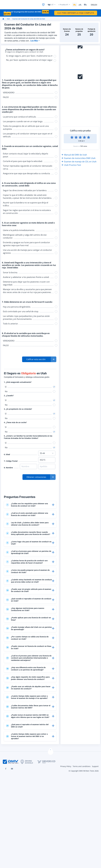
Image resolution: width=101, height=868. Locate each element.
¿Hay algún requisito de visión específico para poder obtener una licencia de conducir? (26, 722)
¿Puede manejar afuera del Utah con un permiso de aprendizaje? (29, 657)
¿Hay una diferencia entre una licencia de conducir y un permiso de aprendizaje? (28, 708)
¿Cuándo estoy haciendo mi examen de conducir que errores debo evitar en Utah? (29, 600)
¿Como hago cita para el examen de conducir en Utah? (27, 551)
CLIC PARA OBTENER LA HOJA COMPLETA (76, 12)
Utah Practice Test (71, 164)
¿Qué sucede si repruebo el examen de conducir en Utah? (28, 624)
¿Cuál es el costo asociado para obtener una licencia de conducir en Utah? (29, 515)
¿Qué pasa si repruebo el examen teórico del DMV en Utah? (26, 784)
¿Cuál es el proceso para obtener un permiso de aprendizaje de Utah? (27, 563)
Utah (8, 18)
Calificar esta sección (36, 358)
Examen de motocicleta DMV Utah (78, 157)
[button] (39, 358)
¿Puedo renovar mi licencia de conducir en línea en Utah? (29, 680)
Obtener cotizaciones (36, 476)
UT (52, 4)
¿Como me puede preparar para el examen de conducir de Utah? (26, 588)
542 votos (84, 145)
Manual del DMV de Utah (74, 153)
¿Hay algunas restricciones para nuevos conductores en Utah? (29, 635)
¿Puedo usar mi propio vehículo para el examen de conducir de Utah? (28, 612)
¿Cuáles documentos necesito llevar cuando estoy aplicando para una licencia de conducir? (27, 539)
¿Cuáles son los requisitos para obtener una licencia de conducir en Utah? (29, 504)
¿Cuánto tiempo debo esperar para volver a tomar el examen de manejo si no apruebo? (28, 747)
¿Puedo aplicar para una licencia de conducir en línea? (27, 646)
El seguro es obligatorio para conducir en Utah (25, 51)
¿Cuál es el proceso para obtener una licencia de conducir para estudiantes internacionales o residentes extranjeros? (28, 693)
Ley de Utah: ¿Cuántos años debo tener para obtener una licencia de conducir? (29, 527)
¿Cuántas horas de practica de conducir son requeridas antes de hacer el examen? (29, 575)
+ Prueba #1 (63, 4)
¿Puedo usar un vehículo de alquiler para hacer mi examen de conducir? (27, 734)
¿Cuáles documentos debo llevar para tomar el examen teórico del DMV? (28, 759)
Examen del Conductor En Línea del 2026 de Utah (29, 18)
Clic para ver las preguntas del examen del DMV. (26, 11)
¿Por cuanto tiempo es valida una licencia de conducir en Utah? (26, 668)
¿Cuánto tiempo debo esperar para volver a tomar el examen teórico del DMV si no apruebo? (27, 797)
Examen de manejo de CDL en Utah (79, 160)
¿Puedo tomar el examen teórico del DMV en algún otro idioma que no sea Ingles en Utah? (28, 772)
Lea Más (34, 39)
